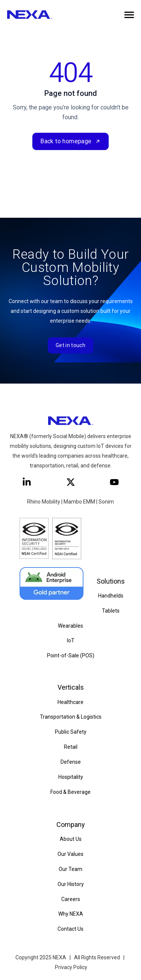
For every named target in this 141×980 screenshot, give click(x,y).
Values (75, 854)
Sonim (106, 502)
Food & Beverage (70, 792)
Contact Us (70, 929)
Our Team (70, 869)
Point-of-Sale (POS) (71, 655)
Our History (71, 884)
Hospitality (71, 777)
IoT (71, 640)
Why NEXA (71, 914)
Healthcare (70, 702)
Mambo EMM (79, 502)
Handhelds (111, 596)
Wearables (70, 626)
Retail (71, 747)
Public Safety (71, 732)
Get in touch (70, 345)
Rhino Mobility (44, 502)
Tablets (111, 611)
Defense (71, 762)
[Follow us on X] (71, 482)
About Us (71, 839)
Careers (71, 899)
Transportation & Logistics (71, 717)
